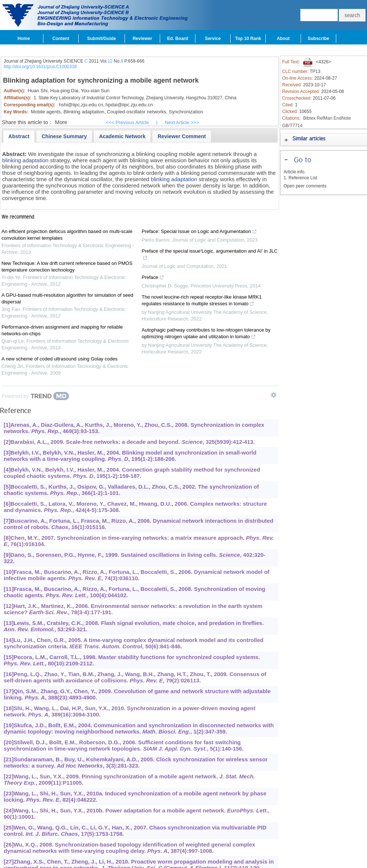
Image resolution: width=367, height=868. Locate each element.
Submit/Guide (102, 39)
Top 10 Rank (248, 39)
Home (24, 39)
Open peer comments (305, 186)
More (61, 122)
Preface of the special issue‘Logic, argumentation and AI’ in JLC (210, 255)
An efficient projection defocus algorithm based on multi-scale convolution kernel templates (67, 235)
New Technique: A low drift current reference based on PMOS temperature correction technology (67, 267)
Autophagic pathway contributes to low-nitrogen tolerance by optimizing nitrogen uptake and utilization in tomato (206, 334)
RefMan (324, 118)
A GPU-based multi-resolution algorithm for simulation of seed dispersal (67, 298)
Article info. (295, 172)
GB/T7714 (292, 126)
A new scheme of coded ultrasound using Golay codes (59, 359)
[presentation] (19, 136)
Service (213, 39)
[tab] (19, 136)
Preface (153, 278)
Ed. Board (178, 39)
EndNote (342, 118)
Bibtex (309, 118)
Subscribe (318, 39)
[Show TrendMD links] (274, 395)
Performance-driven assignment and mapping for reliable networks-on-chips (62, 330)
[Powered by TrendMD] (35, 396)
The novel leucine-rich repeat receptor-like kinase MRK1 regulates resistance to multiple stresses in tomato (202, 301)
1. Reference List (300, 178)
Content (61, 39)
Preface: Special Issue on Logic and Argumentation (199, 232)
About (283, 39)
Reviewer (143, 39)
